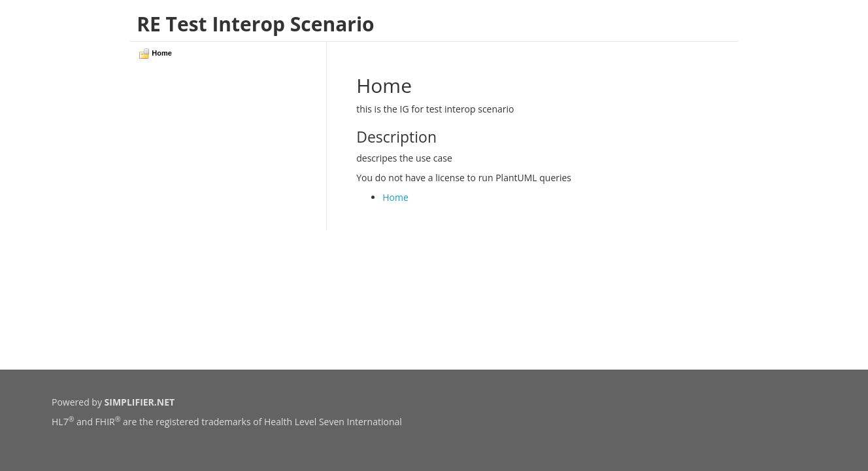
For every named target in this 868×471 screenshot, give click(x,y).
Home (395, 197)
